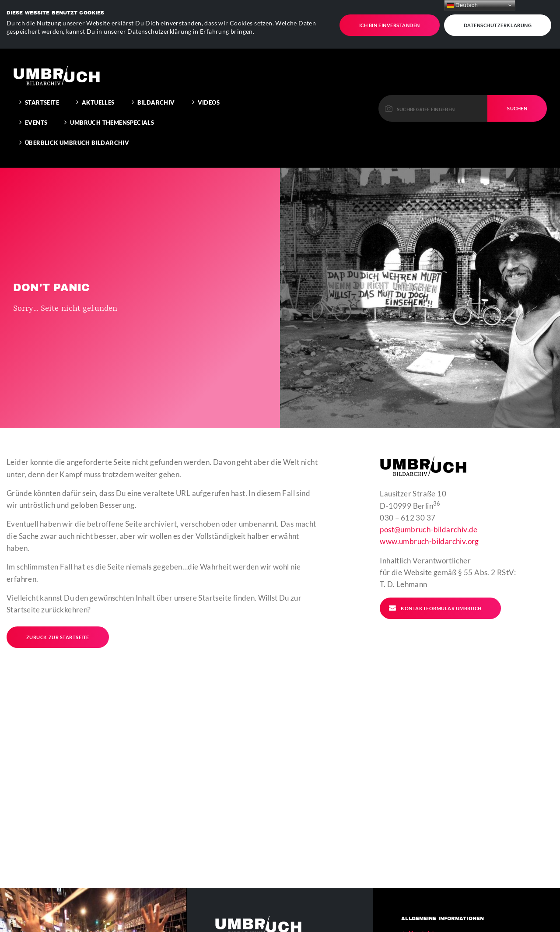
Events (36, 103)
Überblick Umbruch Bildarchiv (77, 123)
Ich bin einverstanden (390, 21)
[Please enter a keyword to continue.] (433, 89)
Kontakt (422, 914)
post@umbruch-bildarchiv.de (429, 510)
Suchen (517, 89)
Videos (209, 83)
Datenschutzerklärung (498, 21)
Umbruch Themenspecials (112, 103)
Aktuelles (98, 83)
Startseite (42, 83)
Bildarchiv (156, 83)
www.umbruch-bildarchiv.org (429, 522)
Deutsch (462, 5)
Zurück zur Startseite (58, 617)
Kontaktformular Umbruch (435, 588)
